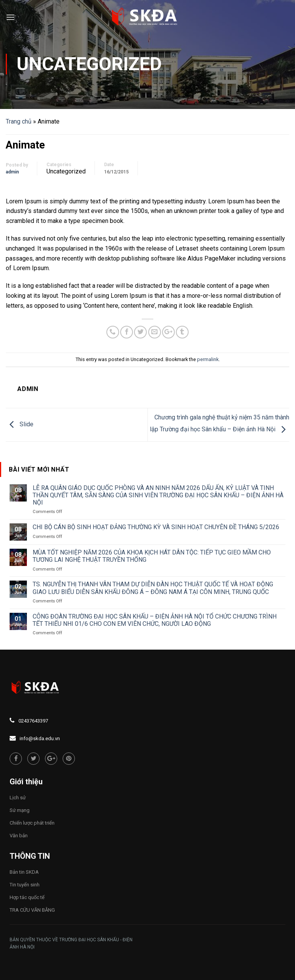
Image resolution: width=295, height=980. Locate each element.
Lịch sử (18, 798)
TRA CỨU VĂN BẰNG (32, 910)
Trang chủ (19, 121)
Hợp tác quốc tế (27, 897)
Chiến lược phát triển (32, 823)
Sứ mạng (20, 810)
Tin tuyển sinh (25, 885)
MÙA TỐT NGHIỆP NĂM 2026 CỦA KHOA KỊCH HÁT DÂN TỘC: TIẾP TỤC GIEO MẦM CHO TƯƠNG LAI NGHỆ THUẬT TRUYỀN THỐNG (152, 556)
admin (12, 172)
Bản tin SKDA (24, 872)
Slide (20, 424)
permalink (208, 359)
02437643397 (33, 721)
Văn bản (19, 836)
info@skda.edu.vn (40, 738)
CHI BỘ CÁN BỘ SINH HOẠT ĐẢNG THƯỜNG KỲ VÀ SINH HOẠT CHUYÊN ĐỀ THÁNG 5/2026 (156, 527)
